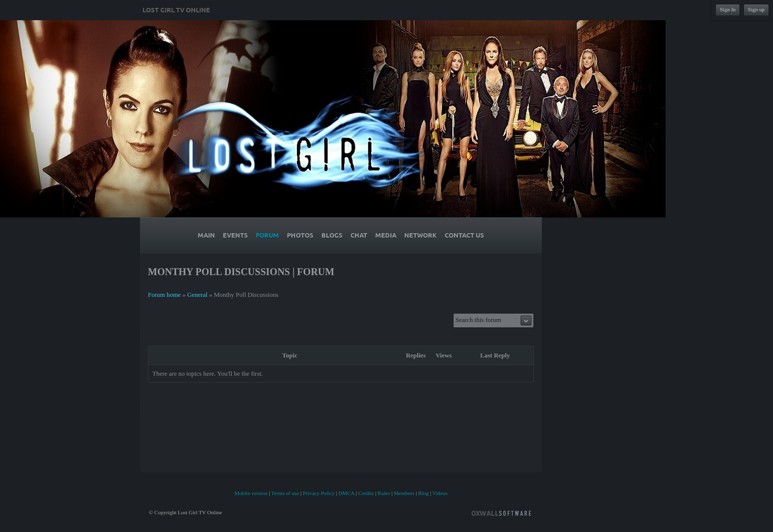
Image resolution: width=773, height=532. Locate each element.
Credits (366, 493)
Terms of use (285, 493)
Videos (440, 493)
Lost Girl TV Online (176, 10)
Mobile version (251, 493)
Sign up (756, 9)
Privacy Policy (318, 493)
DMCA (346, 493)
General (197, 295)
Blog (423, 493)
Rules (384, 493)
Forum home (164, 295)
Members (404, 493)
